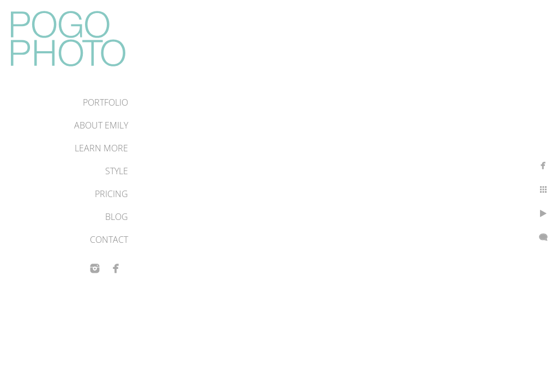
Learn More (101, 148)
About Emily (101, 125)
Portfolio (105, 102)
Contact (109, 240)
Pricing (111, 194)
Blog (117, 217)
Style (117, 171)
